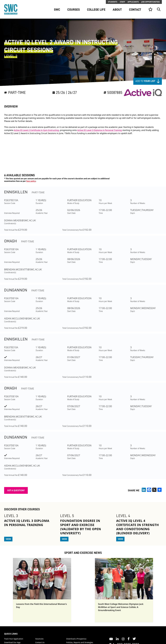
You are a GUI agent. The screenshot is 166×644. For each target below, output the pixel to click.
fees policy (31, 181)
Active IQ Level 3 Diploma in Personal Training (100, 130)
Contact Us (40, 642)
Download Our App (12, 642)
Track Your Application (14, 639)
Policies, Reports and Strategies (80, 642)
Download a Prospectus (76, 639)
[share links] (160, 490)
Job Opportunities (151, 2)
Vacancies (39, 639)
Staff (122, 2)
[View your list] (150, 9)
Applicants (133, 2)
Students (113, 2)
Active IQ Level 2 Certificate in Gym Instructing (36, 130)
